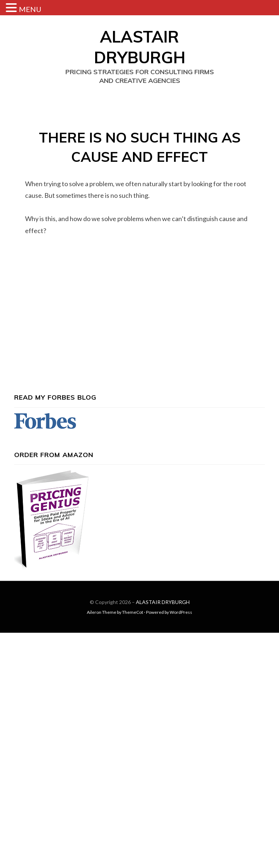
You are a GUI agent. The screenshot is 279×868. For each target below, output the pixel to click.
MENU (30, 9)
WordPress (181, 612)
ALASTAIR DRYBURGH (163, 602)
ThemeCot (133, 612)
